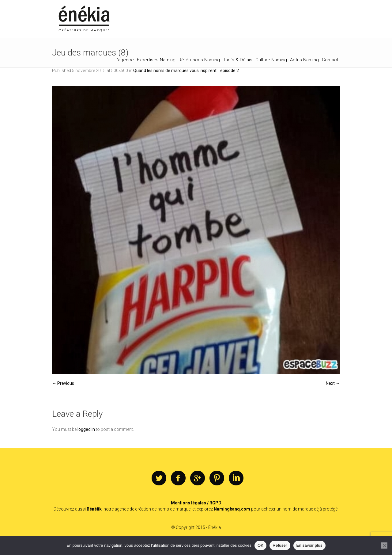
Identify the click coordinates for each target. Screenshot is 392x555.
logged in (86, 429)
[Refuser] (384, 545)
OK (260, 545)
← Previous (63, 383)
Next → (333, 383)
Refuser (280, 545)
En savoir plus (309, 545)
